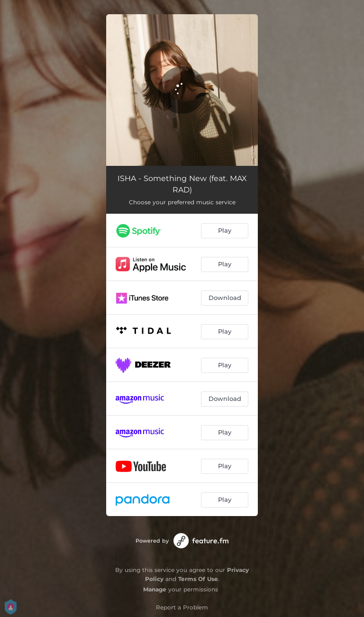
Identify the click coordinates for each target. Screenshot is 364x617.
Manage (155, 589)
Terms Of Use (198, 579)
